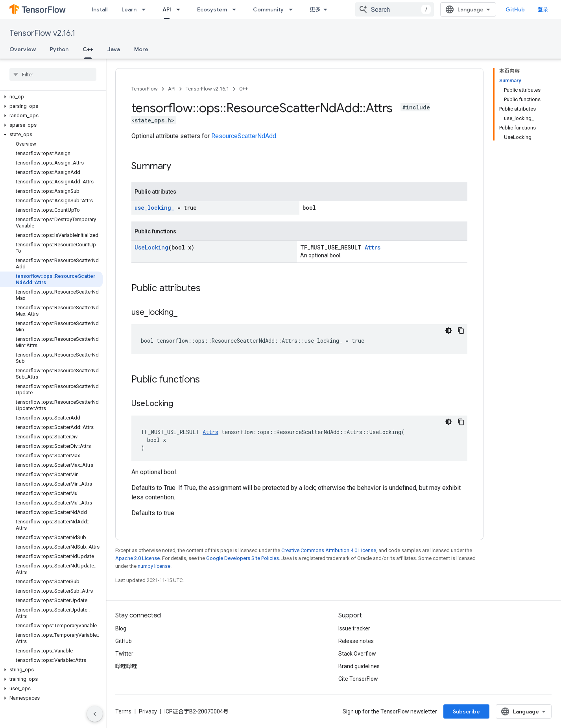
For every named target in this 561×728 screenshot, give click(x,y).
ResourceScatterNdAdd (244, 136)
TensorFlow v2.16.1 (42, 33)
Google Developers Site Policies (243, 558)
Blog (121, 628)
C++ (244, 89)
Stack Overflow (357, 654)
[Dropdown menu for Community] (293, 9)
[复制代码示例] (461, 331)
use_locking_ (154, 208)
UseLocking (151, 247)
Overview (23, 49)
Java (114, 49)
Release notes (356, 641)
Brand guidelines (359, 666)
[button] (51, 97)
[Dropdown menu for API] (181, 9)
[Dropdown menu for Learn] (146, 9)
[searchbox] (53, 74)
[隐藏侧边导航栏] (95, 714)
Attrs (373, 247)
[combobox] (395, 9)
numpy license (154, 566)
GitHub (515, 9)
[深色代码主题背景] (448, 331)
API (172, 89)
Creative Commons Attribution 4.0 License (329, 550)
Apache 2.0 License (137, 558)
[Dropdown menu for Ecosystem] (236, 9)
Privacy (148, 711)
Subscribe (466, 711)
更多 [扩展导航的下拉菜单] (315, 9)
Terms (123, 711)
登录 (543, 9)
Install (100, 9)
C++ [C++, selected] (88, 49)
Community (268, 9)
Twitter (124, 654)
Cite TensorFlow (358, 679)
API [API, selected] (167, 9)
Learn (129, 9)
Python (59, 49)
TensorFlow (145, 89)
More (141, 49)
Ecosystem (212, 9)
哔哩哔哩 (126, 666)
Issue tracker (354, 628)
